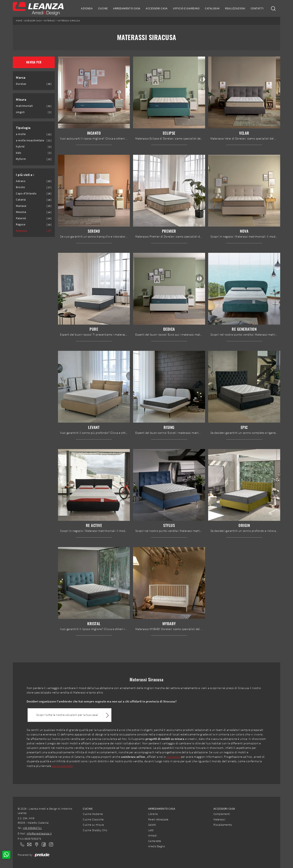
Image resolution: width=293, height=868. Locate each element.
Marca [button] (21, 77)
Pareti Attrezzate (158, 819)
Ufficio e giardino (186, 8)
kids (19, 153)
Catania (21, 200)
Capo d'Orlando (26, 194)
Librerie (153, 814)
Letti (151, 830)
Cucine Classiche (93, 819)
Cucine (103, 8)
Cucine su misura (93, 825)
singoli (20, 112)
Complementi (222, 814)
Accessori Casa (157, 8)
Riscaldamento (223, 825)
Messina (21, 212)
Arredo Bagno (156, 846)
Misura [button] (21, 99)
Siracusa (21, 231)
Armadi (153, 835)
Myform (21, 159)
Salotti (152, 825)
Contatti (257, 8)
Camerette (155, 841)
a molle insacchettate (30, 140)
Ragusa (21, 224)
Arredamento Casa (127, 8)
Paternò (21, 218)
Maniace (21, 206)
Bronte (20, 187)
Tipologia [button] (23, 128)
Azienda (87, 8)
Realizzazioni (235, 8)
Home (19, 21)
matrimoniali (24, 106)
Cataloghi (212, 8)
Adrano (21, 181)
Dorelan (21, 84)
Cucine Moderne (93, 814)
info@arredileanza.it (39, 833)
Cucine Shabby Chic (95, 830)
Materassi (50, 21)
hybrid (20, 147)
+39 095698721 (32, 828)
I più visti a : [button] (25, 175)
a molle (21, 134)
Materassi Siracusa (69, 21)
